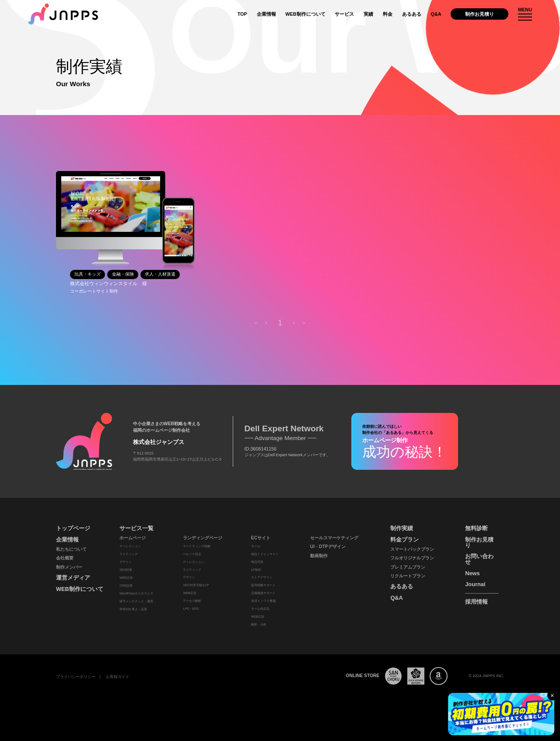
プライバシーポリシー (76, 677)
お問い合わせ (479, 559)
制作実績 (402, 528)
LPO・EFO (191, 609)
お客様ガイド (118, 677)
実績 (368, 14)
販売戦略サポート (263, 585)
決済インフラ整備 (263, 601)
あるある (412, 14)
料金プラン (404, 540)
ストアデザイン (262, 577)
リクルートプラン (408, 576)
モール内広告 (260, 609)
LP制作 (256, 570)
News (472, 573)
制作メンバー (69, 567)
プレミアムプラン (408, 567)
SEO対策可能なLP (196, 585)
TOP (242, 14)
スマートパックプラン (412, 549)
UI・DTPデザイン (328, 547)
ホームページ (133, 538)
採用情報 (476, 602)
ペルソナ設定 (192, 554)
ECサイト (261, 538)
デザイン (126, 562)
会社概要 (65, 558)
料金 (388, 14)
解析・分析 (259, 625)
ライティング (129, 554)
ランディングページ (203, 538)
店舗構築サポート (263, 593)
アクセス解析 (192, 601)
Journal (475, 584)
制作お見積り (479, 14)
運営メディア (73, 578)
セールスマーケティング (334, 538)
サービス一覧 (136, 528)
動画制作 (319, 556)
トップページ (73, 528)
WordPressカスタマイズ (136, 594)
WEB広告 (126, 578)
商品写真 (257, 562)
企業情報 (266, 14)
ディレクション (130, 546)
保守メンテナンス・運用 (136, 601)
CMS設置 (126, 586)
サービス (344, 14)
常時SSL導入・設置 (133, 609)
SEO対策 (126, 570)
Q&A (436, 14)
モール (256, 546)
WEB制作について (305, 14)
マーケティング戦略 (197, 546)
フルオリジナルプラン (412, 558)
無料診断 (476, 528)
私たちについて (71, 549)
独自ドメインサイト (265, 554)
